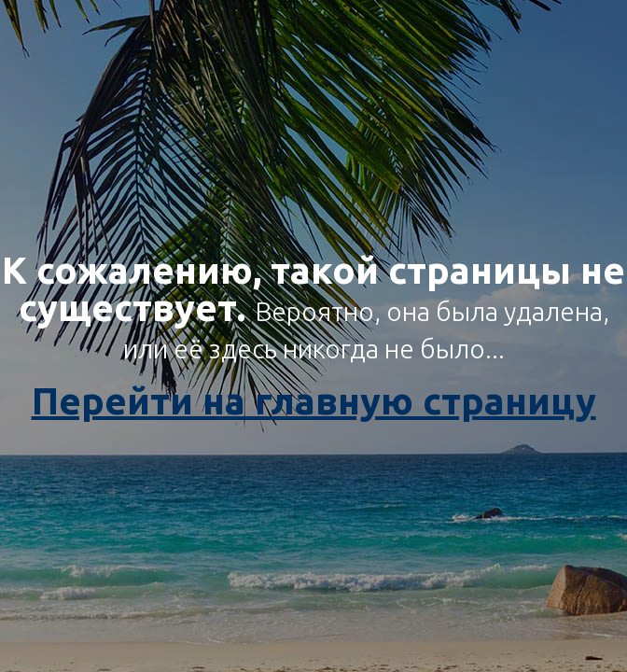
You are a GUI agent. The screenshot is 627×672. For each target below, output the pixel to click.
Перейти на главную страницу (314, 401)
